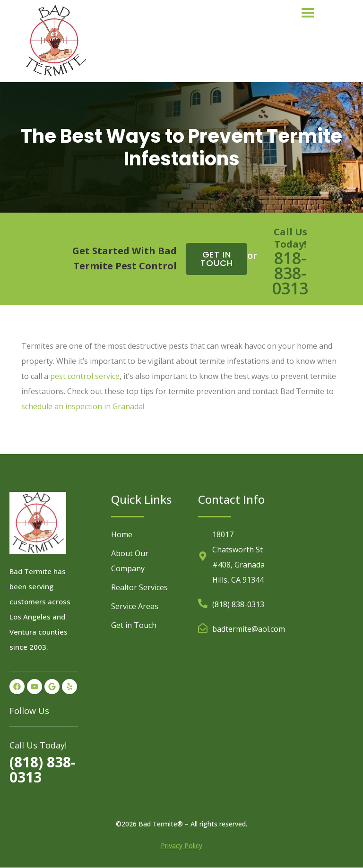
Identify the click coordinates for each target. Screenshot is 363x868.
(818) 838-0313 (43, 769)
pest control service (85, 376)
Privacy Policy (181, 846)
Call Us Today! (290, 238)
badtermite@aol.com (249, 629)
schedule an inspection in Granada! (83, 406)
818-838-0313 (290, 273)
